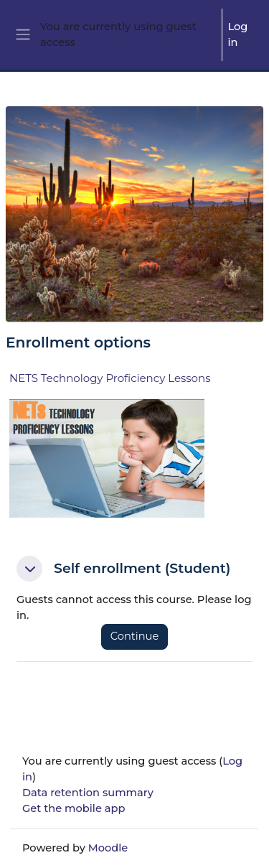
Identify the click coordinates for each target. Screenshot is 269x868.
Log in (238, 34)
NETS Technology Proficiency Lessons (110, 378)
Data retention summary (88, 793)
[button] (29, 569)
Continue (134, 636)
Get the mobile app (74, 808)
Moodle (108, 848)
